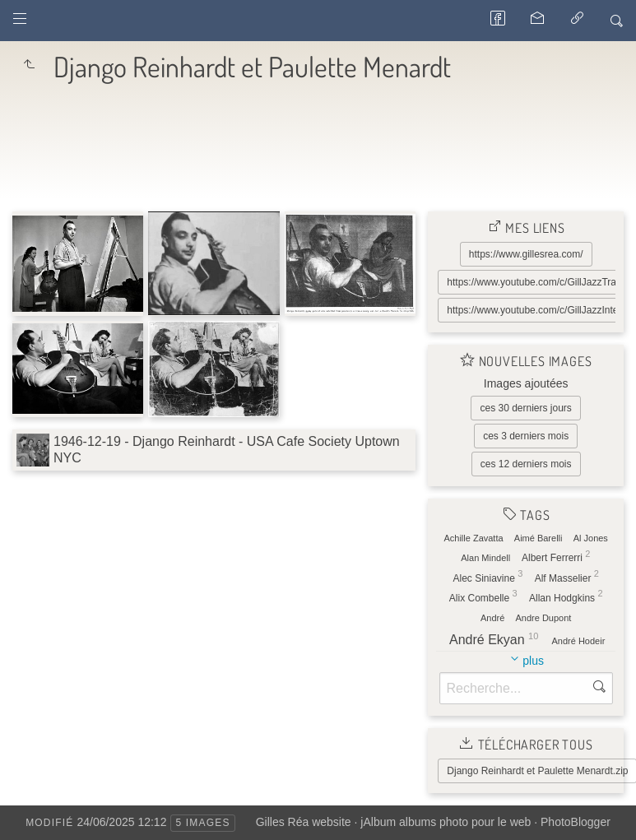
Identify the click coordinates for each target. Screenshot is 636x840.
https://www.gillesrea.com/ (526, 254)
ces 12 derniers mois (526, 464)
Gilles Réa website (304, 822)
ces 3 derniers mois (526, 436)
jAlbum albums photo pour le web (446, 822)
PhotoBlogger (576, 822)
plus (533, 661)
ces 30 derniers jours (525, 408)
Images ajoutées (526, 383)
